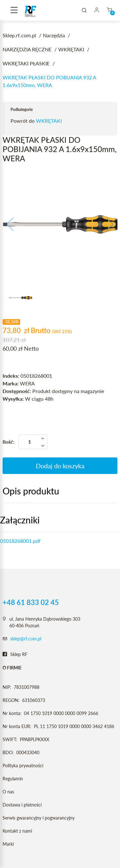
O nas (8, 792)
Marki (8, 844)
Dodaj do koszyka (60, 466)
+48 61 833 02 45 (31, 602)
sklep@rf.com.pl (26, 639)
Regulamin (13, 779)
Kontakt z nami (17, 831)
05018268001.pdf (20, 541)
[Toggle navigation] (14, 11)
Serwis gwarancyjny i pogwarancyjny (39, 818)
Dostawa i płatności (22, 805)
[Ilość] (33, 442)
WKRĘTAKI (49, 121)
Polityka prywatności (23, 766)
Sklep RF (15, 654)
